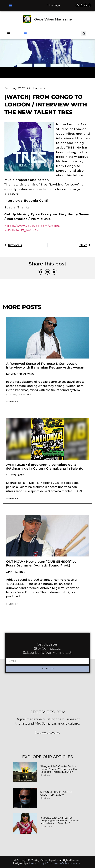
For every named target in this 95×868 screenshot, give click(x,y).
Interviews (38, 88)
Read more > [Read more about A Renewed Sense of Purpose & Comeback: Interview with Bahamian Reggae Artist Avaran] (12, 402)
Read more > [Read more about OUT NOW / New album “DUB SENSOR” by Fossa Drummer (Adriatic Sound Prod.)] (12, 604)
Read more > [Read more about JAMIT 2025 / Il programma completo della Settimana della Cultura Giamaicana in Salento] (12, 499)
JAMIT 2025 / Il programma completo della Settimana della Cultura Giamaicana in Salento (45, 467)
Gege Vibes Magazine (53, 19)
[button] (11, 5)
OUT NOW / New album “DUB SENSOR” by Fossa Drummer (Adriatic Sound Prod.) (41, 563)
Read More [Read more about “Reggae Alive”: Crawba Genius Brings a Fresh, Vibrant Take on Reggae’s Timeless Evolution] (46, 775)
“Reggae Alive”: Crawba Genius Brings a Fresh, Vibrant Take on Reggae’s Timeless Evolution (58, 769)
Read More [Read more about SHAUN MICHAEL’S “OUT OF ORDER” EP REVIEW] (46, 798)
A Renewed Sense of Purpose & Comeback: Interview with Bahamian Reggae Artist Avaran (45, 365)
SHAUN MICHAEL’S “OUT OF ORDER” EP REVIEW (57, 793)
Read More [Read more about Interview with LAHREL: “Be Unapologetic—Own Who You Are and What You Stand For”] (46, 827)
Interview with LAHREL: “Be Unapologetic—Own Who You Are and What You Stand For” (60, 820)
